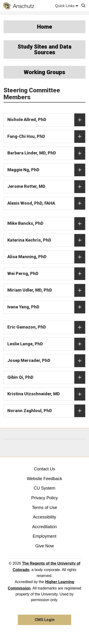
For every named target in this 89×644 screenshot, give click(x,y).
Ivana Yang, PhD (46, 307)
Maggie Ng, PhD (46, 170)
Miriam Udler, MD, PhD (46, 290)
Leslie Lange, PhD (46, 344)
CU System (44, 488)
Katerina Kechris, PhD (46, 240)
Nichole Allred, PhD (46, 120)
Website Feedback (44, 479)
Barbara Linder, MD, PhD (46, 153)
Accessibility (44, 517)
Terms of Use (44, 508)
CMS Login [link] (44, 620)
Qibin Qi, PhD (46, 378)
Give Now (44, 546)
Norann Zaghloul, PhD (46, 411)
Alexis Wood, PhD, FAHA (46, 203)
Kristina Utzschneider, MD (46, 394)
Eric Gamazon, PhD (46, 327)
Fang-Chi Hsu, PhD (46, 137)
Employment (44, 536)
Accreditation (44, 527)
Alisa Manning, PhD (46, 257)
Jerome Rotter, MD (46, 187)
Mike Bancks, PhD (46, 224)
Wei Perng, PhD (46, 274)
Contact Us (44, 469)
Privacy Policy (44, 498)
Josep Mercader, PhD (46, 361)
